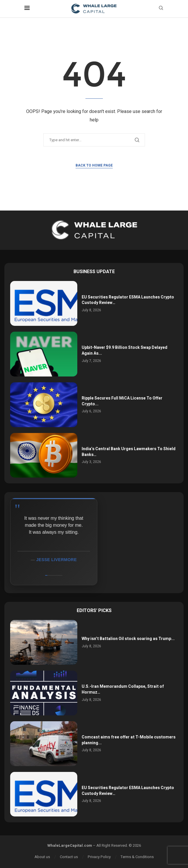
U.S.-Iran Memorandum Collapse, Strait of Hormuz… (123, 689)
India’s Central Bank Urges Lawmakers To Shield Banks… (129, 452)
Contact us (69, 857)
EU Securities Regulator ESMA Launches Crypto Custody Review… (128, 300)
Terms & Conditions (137, 857)
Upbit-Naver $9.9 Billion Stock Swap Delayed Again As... (125, 350)
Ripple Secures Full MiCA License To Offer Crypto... (122, 401)
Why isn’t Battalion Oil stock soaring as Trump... (128, 639)
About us (42, 857)
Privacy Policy (99, 857)
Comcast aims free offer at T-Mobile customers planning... (129, 740)
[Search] (161, 9)
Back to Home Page (94, 165)
